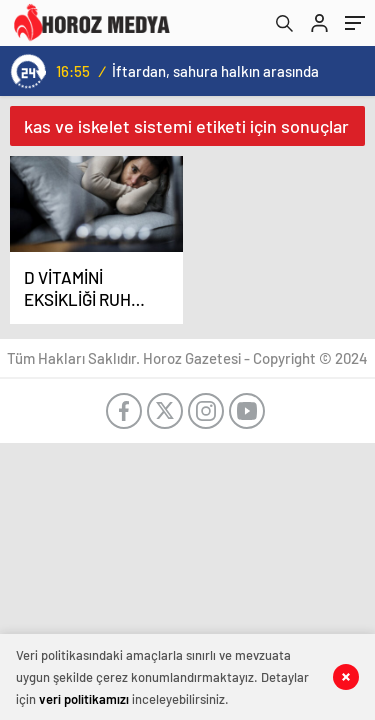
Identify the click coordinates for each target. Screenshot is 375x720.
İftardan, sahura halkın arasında (215, 71)
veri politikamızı (84, 699)
